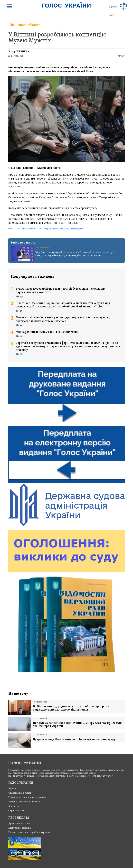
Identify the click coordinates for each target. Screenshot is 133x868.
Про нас (13, 788)
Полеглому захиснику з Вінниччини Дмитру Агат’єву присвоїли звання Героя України (77, 724)
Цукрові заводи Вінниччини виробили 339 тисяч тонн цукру (74, 739)
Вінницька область (24, 25)
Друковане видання (19, 823)
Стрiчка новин (16, 810)
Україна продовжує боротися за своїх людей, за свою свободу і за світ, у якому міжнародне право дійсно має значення (76, 254)
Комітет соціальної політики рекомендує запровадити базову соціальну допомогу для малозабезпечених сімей (63, 319)
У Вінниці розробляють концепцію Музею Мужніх (57, 37)
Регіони (12, 229)
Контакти (14, 806)
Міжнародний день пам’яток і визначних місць (47, 332)
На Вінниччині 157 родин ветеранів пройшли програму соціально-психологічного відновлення (71, 708)
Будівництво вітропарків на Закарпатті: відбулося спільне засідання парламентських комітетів (61, 291)
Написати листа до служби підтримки (29, 832)
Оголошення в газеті (20, 793)
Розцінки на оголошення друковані (28, 797)
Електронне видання (20, 828)
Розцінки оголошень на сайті (24, 802)
